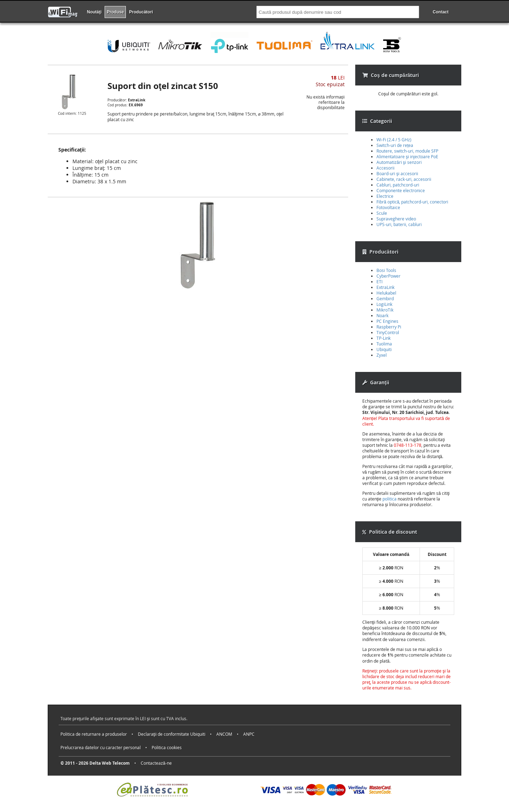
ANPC (249, 734)
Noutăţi (94, 12)
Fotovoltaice (388, 207)
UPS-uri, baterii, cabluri (399, 224)
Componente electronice (401, 190)
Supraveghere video (396, 219)
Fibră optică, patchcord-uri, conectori (412, 202)
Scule (382, 213)
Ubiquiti (384, 349)
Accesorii (385, 168)
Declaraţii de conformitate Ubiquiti (172, 734)
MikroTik (385, 310)
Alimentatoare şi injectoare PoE (407, 156)
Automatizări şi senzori (399, 162)
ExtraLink (385, 287)
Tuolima (384, 344)
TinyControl (388, 332)
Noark (382, 315)
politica (390, 499)
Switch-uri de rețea (395, 145)
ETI (379, 281)
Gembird (385, 298)
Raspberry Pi (389, 327)
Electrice (385, 196)
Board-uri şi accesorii (397, 173)
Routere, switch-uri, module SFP (407, 151)
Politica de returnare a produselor (94, 734)
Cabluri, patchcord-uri (398, 185)
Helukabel (386, 293)
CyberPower (388, 276)
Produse (115, 12)
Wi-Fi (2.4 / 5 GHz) (394, 140)
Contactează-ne (156, 763)
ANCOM (224, 734)
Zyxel (382, 355)
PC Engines (387, 321)
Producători (141, 12)
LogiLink (384, 304)
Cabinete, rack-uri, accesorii (404, 179)
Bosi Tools (386, 270)
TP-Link (384, 338)
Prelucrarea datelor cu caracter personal (101, 747)
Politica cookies (167, 747)
